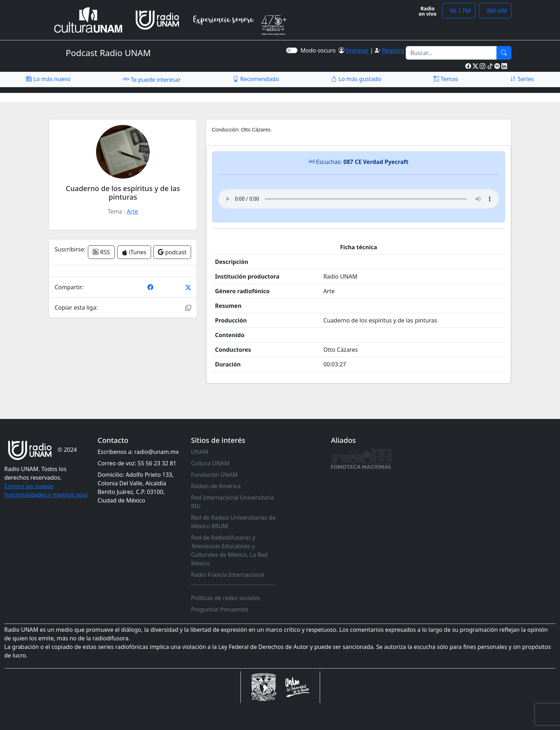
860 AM (495, 11)
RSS (101, 252)
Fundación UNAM (214, 475)
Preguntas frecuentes (220, 609)
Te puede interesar (152, 79)
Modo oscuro (319, 50)
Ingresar (357, 50)
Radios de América (216, 486)
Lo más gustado (356, 79)
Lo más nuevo (48, 79)
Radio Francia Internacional (228, 575)
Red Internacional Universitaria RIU (233, 502)
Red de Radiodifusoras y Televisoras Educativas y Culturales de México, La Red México (229, 550)
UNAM (200, 452)
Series (522, 79)
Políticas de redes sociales (226, 598)
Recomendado (256, 79)
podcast (172, 252)
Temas (446, 79)
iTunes (134, 252)
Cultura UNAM (210, 463)
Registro (393, 50)
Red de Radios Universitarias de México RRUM (233, 522)
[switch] (292, 50)
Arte (132, 211)
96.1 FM (459, 11)
